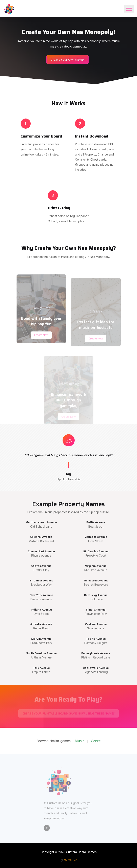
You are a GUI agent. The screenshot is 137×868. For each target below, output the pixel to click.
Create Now (41, 346)
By (68, 860)
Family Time (41, 319)
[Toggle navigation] (129, 9)
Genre (96, 741)
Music (79, 741)
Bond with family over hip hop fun (41, 332)
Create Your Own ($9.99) (67, 60)
